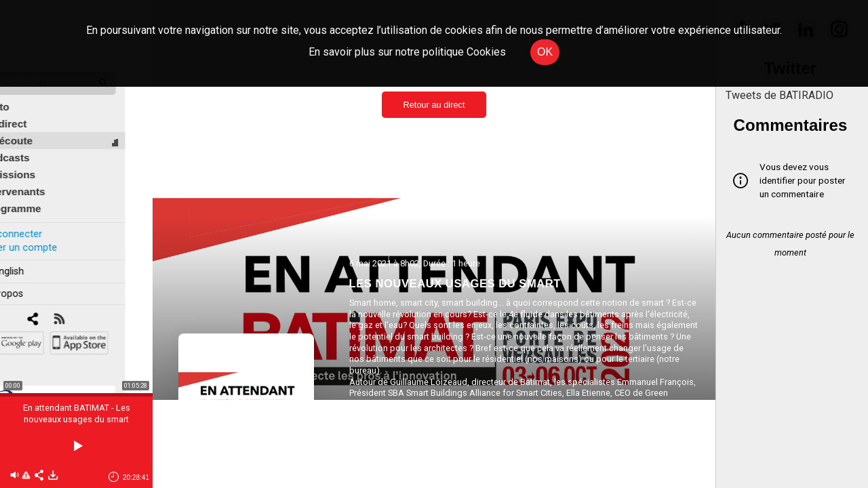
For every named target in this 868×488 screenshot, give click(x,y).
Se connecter (39, 223)
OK (545, 52)
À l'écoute (36, 130)
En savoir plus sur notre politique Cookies (407, 52)
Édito (24, 96)
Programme (40, 198)
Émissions (37, 164)
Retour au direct (434, 105)
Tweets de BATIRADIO (780, 95)
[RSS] (86, 309)
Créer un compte (47, 236)
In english (30, 260)
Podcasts (34, 147)
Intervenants (42, 181)
